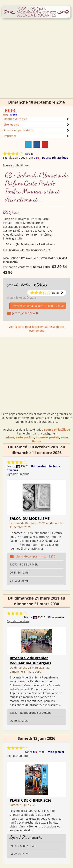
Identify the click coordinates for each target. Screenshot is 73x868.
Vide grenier (56, 617)
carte (19, 437)
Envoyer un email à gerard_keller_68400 (38, 306)
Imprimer (10, 136)
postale (54, 437)
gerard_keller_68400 (27, 285)
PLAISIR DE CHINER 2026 (30, 800)
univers (9, 437)
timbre (36, 441)
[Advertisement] (36, 62)
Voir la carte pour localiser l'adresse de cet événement (36, 329)
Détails (29, 154)
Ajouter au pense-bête (18, 130)
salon (64, 437)
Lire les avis (11, 124)
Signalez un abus (14, 158)
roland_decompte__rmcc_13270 (35, 556)
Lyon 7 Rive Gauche (26, 837)
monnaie (42, 437)
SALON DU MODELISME (30, 518)
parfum (29, 437)
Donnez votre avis (15, 119)
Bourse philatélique (55, 158)
